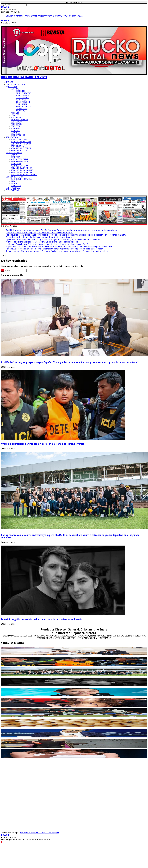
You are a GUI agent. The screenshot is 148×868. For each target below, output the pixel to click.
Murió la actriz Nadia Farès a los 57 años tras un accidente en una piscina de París (42, 267)
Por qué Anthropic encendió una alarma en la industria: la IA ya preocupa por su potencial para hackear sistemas (56, 274)
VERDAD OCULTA (23, 112)
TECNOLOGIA (22, 115)
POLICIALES (17, 134)
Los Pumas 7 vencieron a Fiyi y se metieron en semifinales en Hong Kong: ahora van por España (47, 269)
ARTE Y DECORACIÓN (21, 155)
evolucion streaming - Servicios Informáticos (40, 857)
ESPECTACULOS (18, 147)
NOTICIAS (12, 88)
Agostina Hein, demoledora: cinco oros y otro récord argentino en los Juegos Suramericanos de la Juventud (53, 264)
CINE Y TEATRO (23, 96)
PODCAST (15, 120)
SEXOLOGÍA (16, 182)
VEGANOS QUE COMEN (21, 163)
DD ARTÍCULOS (23, 107)
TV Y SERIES (22, 101)
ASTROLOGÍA (17, 206)
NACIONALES (17, 126)
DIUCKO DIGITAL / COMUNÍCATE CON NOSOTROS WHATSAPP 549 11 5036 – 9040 (44, 16)
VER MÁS (15, 91)
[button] (144, 235)
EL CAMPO (15, 142)
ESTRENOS (20, 93)
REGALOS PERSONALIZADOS (24, 195)
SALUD (14, 171)
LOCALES (15, 123)
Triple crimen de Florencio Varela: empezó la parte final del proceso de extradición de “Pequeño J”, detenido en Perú (57, 276)
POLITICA (15, 136)
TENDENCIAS (12, 150)
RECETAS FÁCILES (20, 166)
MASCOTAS (20, 117)
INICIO (9, 83)
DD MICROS (21, 104)
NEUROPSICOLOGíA (20, 179)
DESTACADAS (17, 131)
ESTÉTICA (15, 174)
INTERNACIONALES (20, 128)
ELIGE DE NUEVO (14, 169)
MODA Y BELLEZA (19, 152)
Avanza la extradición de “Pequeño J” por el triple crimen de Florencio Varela (40, 257)
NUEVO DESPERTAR (20, 177)
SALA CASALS (22, 99)
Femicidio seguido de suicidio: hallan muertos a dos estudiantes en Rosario (39, 262)
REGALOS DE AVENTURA (22, 193)
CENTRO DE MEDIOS (15, 85)
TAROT (14, 204)
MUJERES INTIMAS (20, 185)
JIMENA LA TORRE (15, 198)
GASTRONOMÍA (17, 160)
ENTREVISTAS (12, 214)
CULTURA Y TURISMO (21, 158)
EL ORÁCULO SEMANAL (21, 201)
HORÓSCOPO (16, 209)
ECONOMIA (15, 139)
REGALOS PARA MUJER (21, 187)
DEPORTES (15, 144)
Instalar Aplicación (74, 2)
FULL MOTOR (22, 109)
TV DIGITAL (13, 212)
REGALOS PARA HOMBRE (22, 190)
